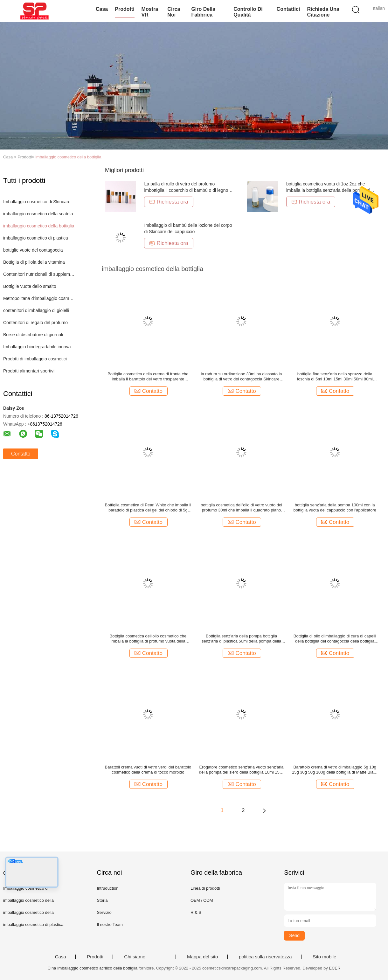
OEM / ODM (202, 900)
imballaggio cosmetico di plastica (36, 238)
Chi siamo (135, 957)
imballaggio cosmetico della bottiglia (68, 157)
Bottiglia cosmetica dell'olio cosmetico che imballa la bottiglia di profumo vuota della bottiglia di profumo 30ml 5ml (148, 639)
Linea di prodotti (205, 888)
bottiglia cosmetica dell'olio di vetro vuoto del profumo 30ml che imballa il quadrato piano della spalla (241, 508)
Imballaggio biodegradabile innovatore (39, 347)
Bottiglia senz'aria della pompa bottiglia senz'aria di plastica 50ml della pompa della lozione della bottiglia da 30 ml (241, 639)
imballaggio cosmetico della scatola (38, 214)
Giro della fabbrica (203, 12)
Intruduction (107, 888)
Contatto (21, 454)
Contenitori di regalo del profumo (35, 323)
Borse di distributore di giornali (33, 335)
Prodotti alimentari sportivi (29, 371)
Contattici (288, 9)
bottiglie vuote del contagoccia (33, 250)
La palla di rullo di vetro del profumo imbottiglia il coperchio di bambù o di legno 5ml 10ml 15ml (186, 190)
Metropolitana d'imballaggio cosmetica (39, 298)
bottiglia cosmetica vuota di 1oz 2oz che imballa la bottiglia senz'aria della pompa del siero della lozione (330, 190)
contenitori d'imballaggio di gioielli (36, 310)
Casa (102, 9)
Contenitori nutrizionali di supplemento (39, 274)
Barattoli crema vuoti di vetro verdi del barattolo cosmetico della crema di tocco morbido (148, 770)
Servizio (104, 912)
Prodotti (125, 9)
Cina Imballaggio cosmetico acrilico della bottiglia (93, 968)
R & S (196, 912)
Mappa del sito (203, 957)
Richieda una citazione (323, 12)
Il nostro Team (110, 924)
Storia (102, 900)
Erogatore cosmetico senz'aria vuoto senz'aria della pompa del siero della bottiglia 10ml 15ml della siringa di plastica (242, 770)
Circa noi (174, 12)
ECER (335, 968)
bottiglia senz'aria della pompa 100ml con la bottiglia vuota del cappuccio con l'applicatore (335, 507)
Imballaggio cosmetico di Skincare (37, 202)
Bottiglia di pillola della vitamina (34, 262)
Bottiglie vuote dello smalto (30, 286)
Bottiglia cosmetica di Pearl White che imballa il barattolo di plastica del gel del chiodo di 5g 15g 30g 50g (148, 508)
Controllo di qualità (248, 12)
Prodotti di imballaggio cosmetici (35, 359)
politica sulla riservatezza (265, 957)
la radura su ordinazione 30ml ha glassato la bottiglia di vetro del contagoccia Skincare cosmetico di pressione (242, 377)
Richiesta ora (169, 202)
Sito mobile (324, 957)
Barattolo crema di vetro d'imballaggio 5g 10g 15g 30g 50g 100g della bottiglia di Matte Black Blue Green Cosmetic (335, 770)
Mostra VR (150, 12)
